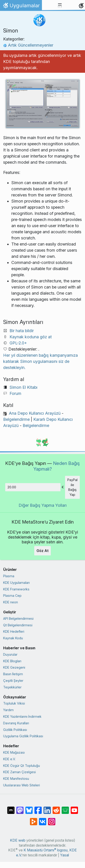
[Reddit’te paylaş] (56, 808)
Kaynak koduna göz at (31, 337)
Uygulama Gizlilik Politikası (23, 736)
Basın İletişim (13, 674)
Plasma (9, 576)
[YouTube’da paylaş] (74, 808)
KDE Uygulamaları (16, 583)
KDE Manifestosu (16, 779)
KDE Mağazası (14, 752)
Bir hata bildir (22, 331)
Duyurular (10, 654)
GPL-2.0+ (18, 343)
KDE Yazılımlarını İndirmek (22, 716)
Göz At (42, 551)
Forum (15, 393)
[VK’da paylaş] (43, 819)
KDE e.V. (9, 759)
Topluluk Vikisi (14, 703)
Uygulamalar (21, 7)
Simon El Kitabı (23, 387)
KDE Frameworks (16, 589)
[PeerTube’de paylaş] (34, 819)
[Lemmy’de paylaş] (65, 808)
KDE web (18, 840)
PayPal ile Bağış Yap (72, 487)
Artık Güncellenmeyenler (28, 45)
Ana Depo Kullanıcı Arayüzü (35, 413)
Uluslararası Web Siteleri (22, 785)
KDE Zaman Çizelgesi (19, 772)
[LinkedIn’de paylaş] (47, 808)
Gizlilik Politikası (15, 730)
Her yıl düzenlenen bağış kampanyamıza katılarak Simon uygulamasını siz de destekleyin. (40, 361)
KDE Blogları (12, 661)
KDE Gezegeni (14, 667)
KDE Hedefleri (14, 631)
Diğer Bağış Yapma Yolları (43, 505)
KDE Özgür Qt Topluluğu (22, 766)
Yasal (64, 855)
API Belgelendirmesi (18, 618)
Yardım (8, 710)
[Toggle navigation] (60, 5)
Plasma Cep (12, 596)
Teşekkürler (12, 687)
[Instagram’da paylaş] (52, 819)
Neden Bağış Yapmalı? (57, 466)
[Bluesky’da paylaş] (29, 808)
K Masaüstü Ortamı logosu (46, 850)
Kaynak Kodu (13, 638)
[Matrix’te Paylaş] (11, 808)
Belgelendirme (16, 419)
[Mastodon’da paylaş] (20, 808)
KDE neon (11, 602)
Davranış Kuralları (16, 723)
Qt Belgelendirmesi (18, 625)
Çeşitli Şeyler (13, 681)
